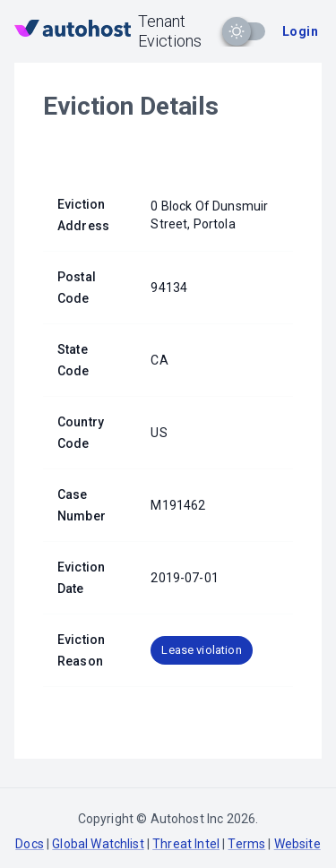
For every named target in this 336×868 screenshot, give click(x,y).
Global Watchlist (98, 844)
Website (297, 844)
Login (300, 31)
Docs (30, 844)
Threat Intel (186, 844)
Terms (246, 844)
